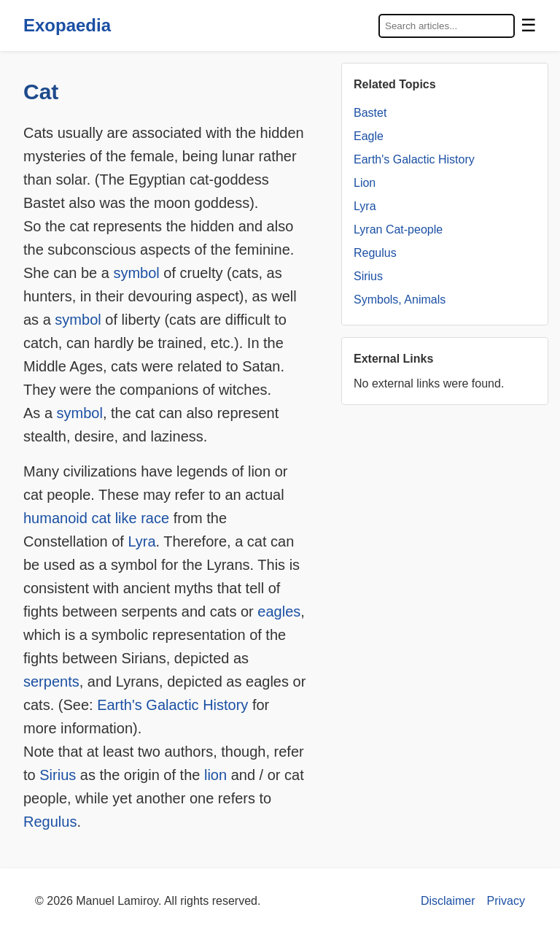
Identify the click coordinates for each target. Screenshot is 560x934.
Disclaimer (448, 901)
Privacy (506, 901)
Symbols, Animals (400, 300)
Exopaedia (67, 25)
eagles (279, 611)
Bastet (370, 113)
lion (215, 775)
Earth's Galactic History (172, 705)
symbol (136, 273)
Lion (365, 183)
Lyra (141, 541)
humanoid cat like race (96, 518)
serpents (51, 682)
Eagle (369, 136)
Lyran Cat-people (398, 229)
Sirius (58, 775)
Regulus (50, 822)
